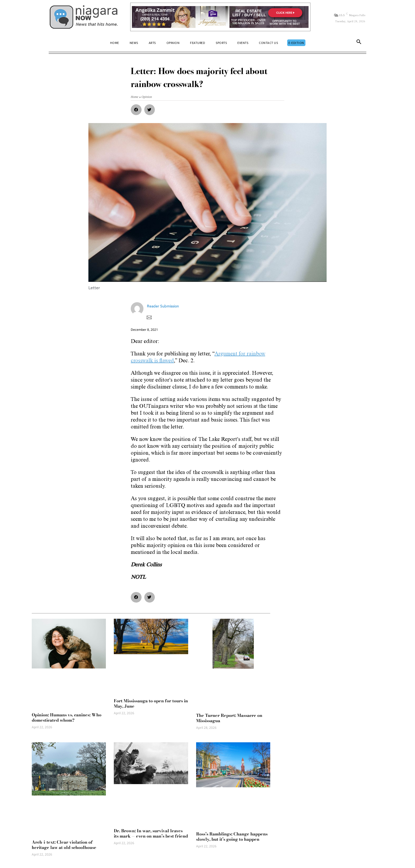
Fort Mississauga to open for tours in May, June (151, 703)
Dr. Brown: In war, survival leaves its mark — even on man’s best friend (151, 833)
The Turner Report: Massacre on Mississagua (229, 718)
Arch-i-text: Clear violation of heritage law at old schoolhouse (64, 845)
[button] (359, 43)
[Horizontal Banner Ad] (220, 17)
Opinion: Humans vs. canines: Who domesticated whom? (67, 717)
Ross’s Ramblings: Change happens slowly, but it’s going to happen (232, 837)
